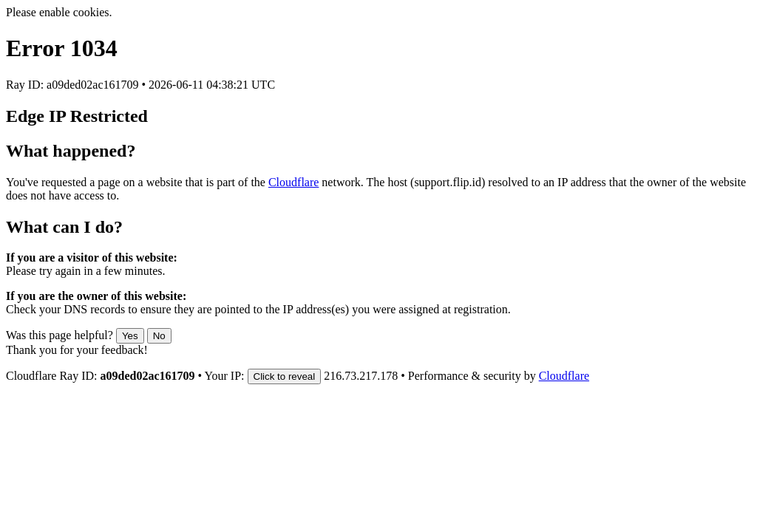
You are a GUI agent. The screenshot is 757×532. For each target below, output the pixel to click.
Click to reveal (285, 376)
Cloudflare (293, 182)
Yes (130, 336)
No (159, 336)
